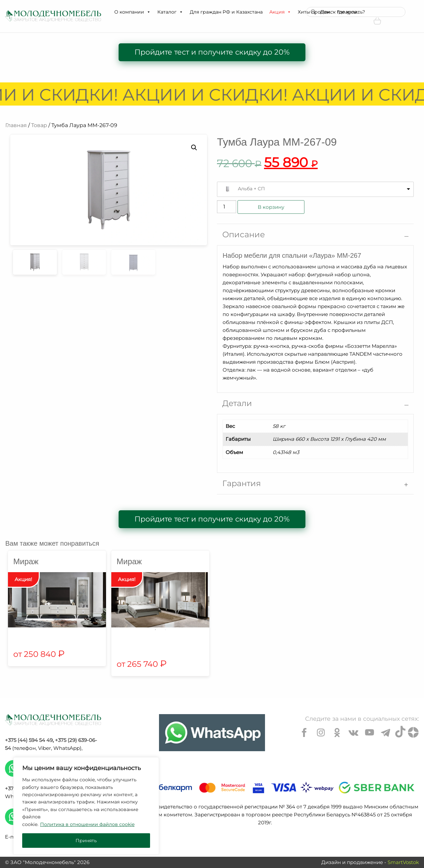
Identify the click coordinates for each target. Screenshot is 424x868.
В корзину (271, 207)
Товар (39, 125)
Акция (280, 12)
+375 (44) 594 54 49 (29, 740)
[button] (148, 12)
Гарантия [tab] (242, 483)
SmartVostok (403, 862)
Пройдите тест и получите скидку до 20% (212, 52)
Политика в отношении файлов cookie (87, 824)
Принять (86, 841)
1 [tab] (155, 630)
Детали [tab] (237, 403)
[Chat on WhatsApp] (212, 733)
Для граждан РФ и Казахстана (226, 12)
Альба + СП (251, 189)
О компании (132, 12)
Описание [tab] (244, 234)
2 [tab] (165, 630)
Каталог (170, 12)
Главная (16, 125)
